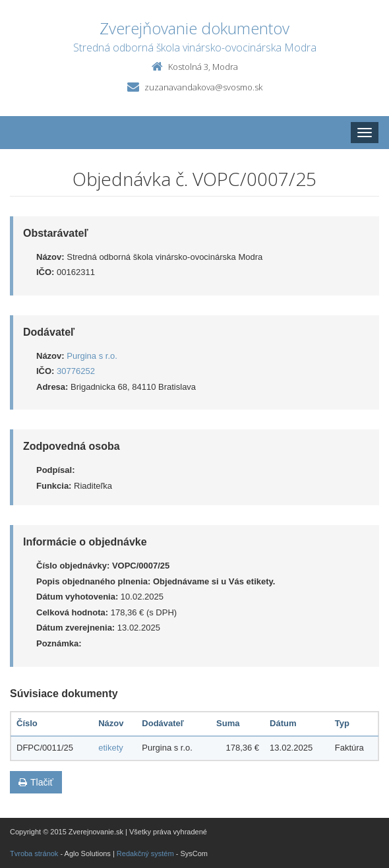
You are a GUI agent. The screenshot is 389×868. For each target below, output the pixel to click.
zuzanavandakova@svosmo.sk (203, 87)
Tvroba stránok (34, 853)
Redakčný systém (145, 853)
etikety (111, 748)
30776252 (76, 371)
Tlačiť (36, 782)
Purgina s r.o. (92, 356)
